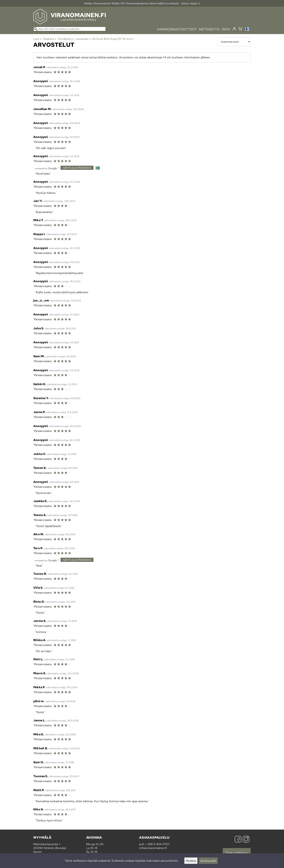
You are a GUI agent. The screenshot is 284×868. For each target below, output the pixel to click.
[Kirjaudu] (234, 29)
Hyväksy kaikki (208, 861)
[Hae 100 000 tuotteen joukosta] (70, 29)
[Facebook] (238, 840)
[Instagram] (246, 840)
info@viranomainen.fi (153, 848)
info (226, 29)
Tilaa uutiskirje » (237, 853)
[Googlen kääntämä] (46, 168)
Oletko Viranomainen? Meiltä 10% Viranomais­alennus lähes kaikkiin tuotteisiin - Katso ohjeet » (142, 3)
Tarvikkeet (66, 39)
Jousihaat (83, 39)
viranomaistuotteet (177, 29)
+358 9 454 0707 (158, 844)
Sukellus (50, 39)
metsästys (209, 29)
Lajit (37, 39)
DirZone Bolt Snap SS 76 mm (113, 39)
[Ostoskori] (240, 29)
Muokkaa (191, 861)
